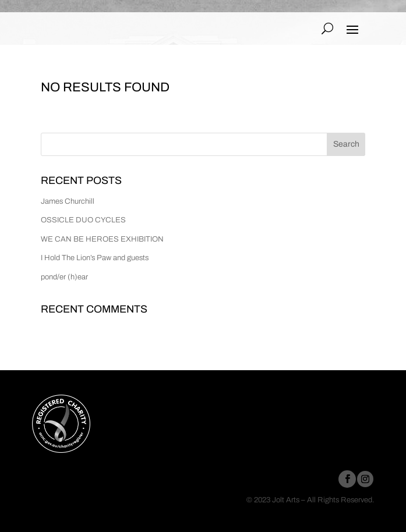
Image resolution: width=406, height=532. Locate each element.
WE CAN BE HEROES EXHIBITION (102, 239)
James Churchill (68, 201)
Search (346, 144)
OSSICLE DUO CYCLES (83, 220)
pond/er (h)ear (64, 277)
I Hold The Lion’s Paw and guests (95, 258)
